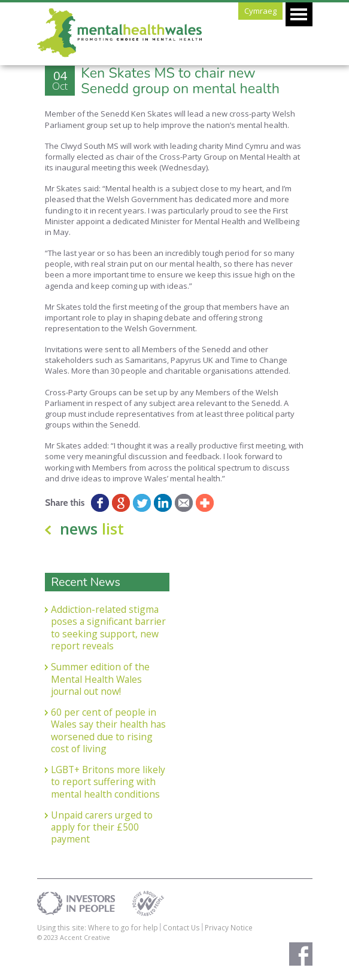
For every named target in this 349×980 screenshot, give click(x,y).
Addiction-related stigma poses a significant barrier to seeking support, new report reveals (108, 628)
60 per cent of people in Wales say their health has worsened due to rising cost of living (108, 730)
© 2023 (48, 937)
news (92, 529)
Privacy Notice (229, 927)
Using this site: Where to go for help (98, 927)
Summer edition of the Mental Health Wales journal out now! (100, 679)
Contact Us (181, 927)
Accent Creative (85, 937)
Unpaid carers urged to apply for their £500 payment (102, 827)
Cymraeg (260, 11)
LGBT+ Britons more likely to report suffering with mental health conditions (108, 782)
